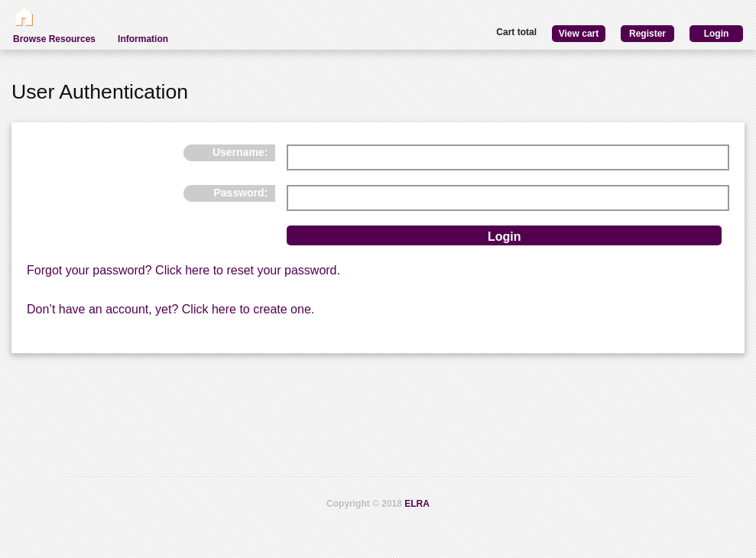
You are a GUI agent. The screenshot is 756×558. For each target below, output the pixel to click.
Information (143, 39)
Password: (240, 193)
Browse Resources (54, 39)
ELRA (417, 504)
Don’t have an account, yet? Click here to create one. (170, 309)
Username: (240, 152)
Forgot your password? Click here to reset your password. (183, 270)
